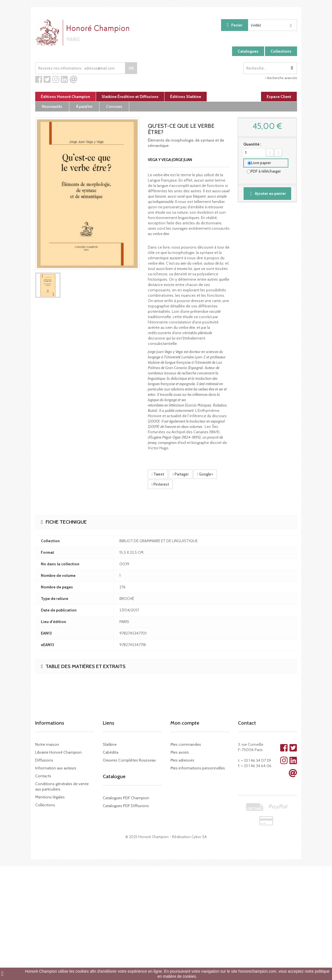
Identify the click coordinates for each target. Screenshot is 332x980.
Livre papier (261, 163)
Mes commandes (186, 744)
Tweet (158, 474)
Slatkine (110, 744)
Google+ (205, 474)
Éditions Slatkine (186, 97)
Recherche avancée (281, 78)
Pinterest (160, 484)
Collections (281, 51)
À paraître (84, 106)
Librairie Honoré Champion (58, 752)
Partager (181, 474)
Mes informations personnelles (198, 768)
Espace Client (279, 97)
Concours (114, 106)
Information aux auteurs (56, 768)
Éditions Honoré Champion (65, 97)
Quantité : (252, 144)
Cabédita (111, 752)
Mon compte (185, 723)
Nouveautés (52, 106)
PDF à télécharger (266, 171)
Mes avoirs (180, 752)
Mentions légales (50, 797)
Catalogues (248, 51)
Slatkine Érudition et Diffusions (130, 97)
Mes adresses (182, 760)
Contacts (43, 776)
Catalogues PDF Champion (126, 798)
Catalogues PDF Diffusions (126, 806)
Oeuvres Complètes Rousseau (129, 760)
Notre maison (47, 744)
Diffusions (44, 760)
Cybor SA (199, 837)
